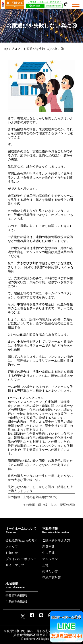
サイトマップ (15, 565)
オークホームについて (22, 531)
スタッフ (12, 547)
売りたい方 (50, 571)
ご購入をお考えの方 (56, 540)
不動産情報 (58, 531)
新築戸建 (48, 547)
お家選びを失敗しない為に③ (44, 49)
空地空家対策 (52, 578)
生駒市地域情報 (16, 602)
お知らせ (12, 553)
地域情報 (22, 586)
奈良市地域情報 (16, 596)
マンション (50, 559)
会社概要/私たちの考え (21, 540)
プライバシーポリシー (21, 559)
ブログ (16, 49)
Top (6, 49)
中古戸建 (48, 553)
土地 (45, 565)
